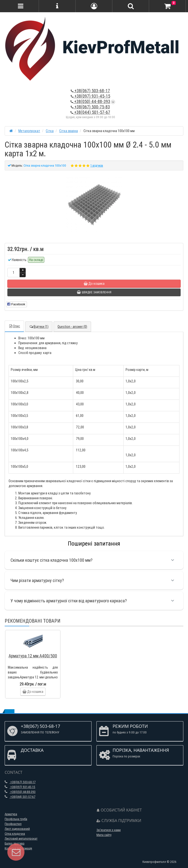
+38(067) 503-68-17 (90, 91)
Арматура (11, 814)
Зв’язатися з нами (109, 830)
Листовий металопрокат (21, 839)
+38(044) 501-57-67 (90, 112)
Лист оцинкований (17, 829)
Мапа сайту (104, 835)
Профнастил (13, 824)
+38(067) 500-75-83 (90, 107)
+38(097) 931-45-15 (90, 96)
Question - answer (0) (72, 327)
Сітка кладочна (15, 834)
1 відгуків (97, 166)
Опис (14, 326)
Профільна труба (16, 819)
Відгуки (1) (39, 327)
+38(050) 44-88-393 (90, 101)
